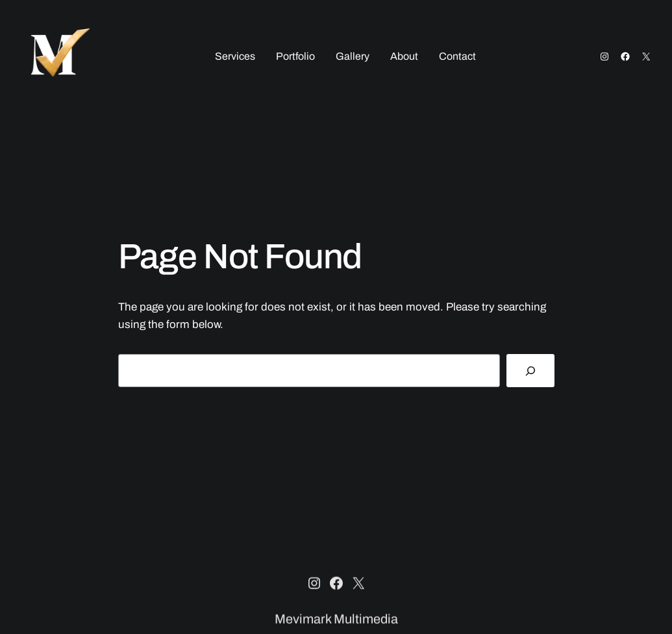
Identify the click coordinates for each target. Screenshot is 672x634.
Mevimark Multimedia (336, 620)
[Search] (530, 371)
